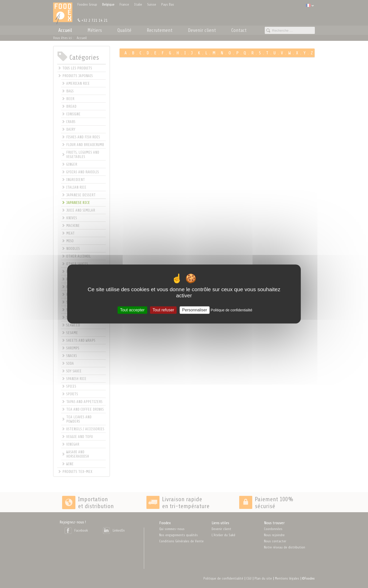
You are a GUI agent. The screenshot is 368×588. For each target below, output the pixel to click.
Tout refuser (163, 310)
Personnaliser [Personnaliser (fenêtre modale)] (195, 310)
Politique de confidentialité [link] (232, 310)
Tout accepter (132, 310)
